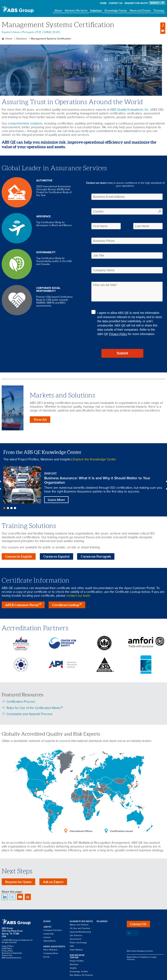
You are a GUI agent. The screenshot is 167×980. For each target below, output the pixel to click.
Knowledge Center (116, 11)
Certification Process (21, 700)
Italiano (17, 32)
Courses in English (19, 555)
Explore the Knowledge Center (95, 459)
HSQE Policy (7, 947)
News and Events (140, 11)
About (58, 11)
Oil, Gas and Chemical (80, 927)
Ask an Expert (53, 880)
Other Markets (76, 948)
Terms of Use (7, 954)
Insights (73, 967)
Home (103, 3)
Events (47, 956)
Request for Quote (136, 3)
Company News (51, 952)
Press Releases (51, 949)
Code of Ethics (8, 945)
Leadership (49, 932)
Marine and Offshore (79, 923)
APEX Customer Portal (22, 603)
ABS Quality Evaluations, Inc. (130, 110)
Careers (47, 936)
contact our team (78, 594)
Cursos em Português (96, 555)
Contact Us (116, 3)
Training (159, 11)
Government (75, 938)
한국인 (57, 32)
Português (28, 32)
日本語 (47, 32)
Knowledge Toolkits (79, 970)
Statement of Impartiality (12, 952)
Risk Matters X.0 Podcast (81, 974)
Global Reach (49, 939)
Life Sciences (76, 934)
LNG (72, 945)
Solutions (96, 11)
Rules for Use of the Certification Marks (33, 706)
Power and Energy (78, 941)
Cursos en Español (56, 555)
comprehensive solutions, (25, 123)
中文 (39, 32)
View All (40, 420)
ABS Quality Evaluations (12, 957)
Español (6, 32)
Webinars (74, 963)
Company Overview (52, 929)
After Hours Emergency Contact (140, 950)
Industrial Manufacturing (80, 930)
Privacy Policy (118, 334)
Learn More (56, 500)
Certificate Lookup (66, 603)
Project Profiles (77, 960)
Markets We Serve (76, 11)
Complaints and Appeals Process (29, 713)
